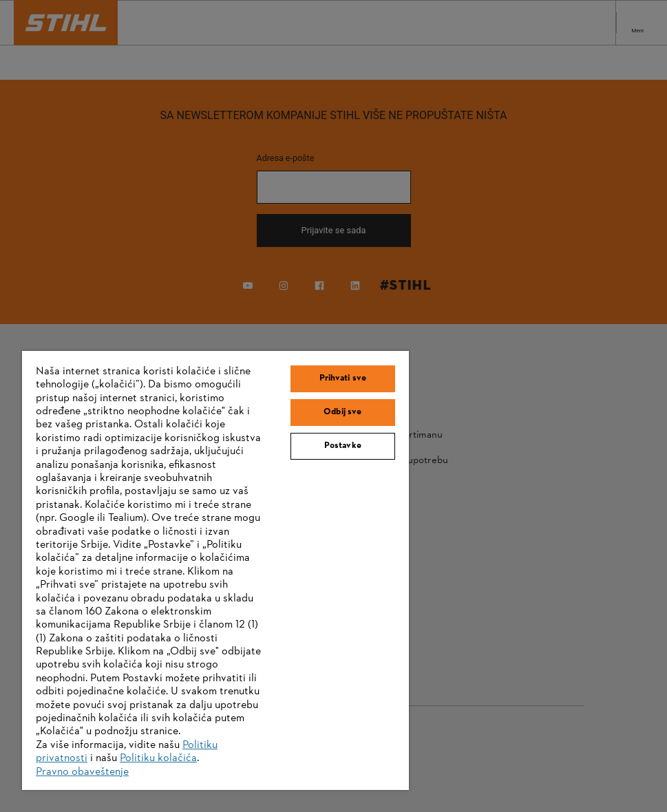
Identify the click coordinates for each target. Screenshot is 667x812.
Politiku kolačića (158, 758)
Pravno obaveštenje (82, 772)
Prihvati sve (343, 378)
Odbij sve (342, 412)
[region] (215, 570)
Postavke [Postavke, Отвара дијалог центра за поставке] (343, 446)
